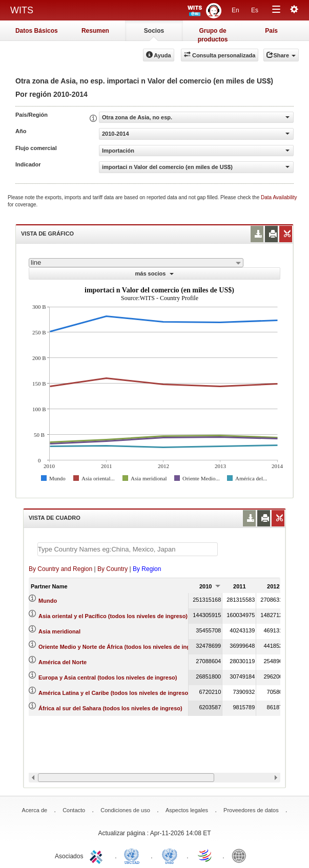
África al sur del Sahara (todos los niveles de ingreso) (110, 708)
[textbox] (128, 549)
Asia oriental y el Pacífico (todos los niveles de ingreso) (113, 616)
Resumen (95, 31)
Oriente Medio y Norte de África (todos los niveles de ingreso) (121, 647)
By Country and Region (60, 569)
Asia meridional (59, 631)
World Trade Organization (205, 855)
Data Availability (279, 197)
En (235, 10)
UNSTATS (170, 855)
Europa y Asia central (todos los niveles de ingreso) (108, 678)
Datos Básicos (37, 31)
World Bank (241, 855)
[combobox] (136, 263)
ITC (98, 855)
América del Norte (63, 662)
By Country (112, 569)
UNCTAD (134, 855)
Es (255, 10)
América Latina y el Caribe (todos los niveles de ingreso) (114, 693)
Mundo (48, 601)
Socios (154, 31)
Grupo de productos (213, 34)
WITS (22, 10)
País (271, 31)
